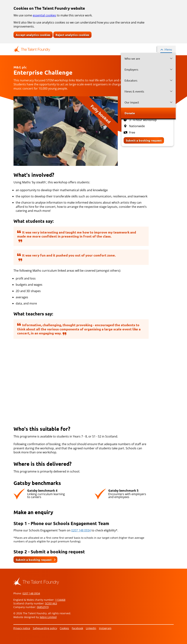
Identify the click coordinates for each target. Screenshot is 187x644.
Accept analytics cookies (33, 35)
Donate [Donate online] (130, 113)
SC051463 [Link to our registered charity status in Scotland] (51, 603)
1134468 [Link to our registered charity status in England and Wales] (60, 600)
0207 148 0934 (81, 530)
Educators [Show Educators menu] (131, 80)
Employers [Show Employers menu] (131, 69)
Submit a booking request (144, 140)
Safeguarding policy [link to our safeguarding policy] (45, 628)
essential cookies (44, 15)
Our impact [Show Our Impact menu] (132, 102)
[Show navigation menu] (166, 49)
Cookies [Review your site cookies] (64, 628)
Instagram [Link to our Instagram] (105, 628)
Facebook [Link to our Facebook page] (77, 628)
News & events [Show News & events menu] (134, 91)
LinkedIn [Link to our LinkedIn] (91, 628)
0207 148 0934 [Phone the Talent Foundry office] (31, 593)
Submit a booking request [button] (34, 560)
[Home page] (32, 49)
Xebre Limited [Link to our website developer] (48, 617)
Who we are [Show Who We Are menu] (132, 58)
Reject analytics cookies (72, 35)
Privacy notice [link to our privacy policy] (22, 628)
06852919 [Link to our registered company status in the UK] (43, 607)
